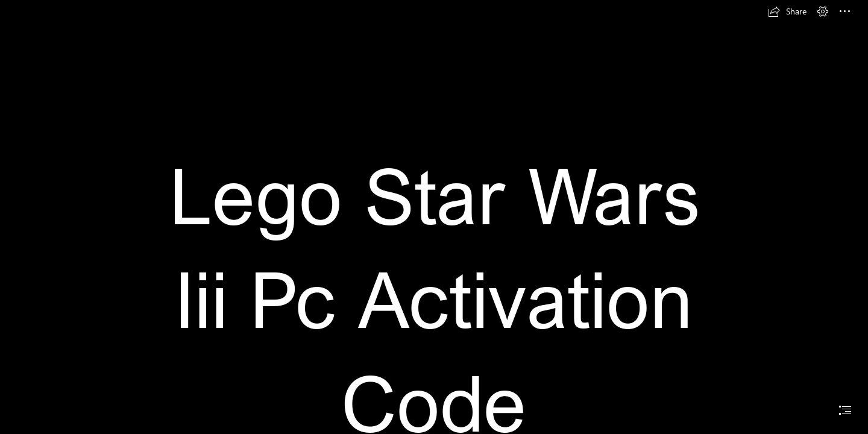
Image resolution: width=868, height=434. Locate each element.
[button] (787, 11)
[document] (434, 217)
